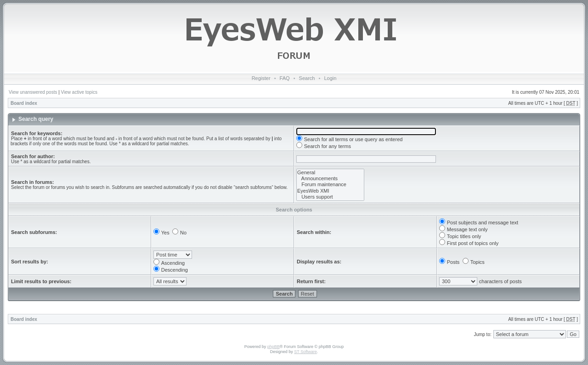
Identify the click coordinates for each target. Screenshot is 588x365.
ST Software (305, 352)
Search (307, 78)
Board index (24, 103)
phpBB (274, 347)
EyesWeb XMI (330, 191)
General (330, 173)
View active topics (79, 92)
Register (261, 78)
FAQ (285, 78)
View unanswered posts (33, 92)
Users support (330, 197)
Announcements (330, 179)
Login (330, 78)
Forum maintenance (330, 185)
